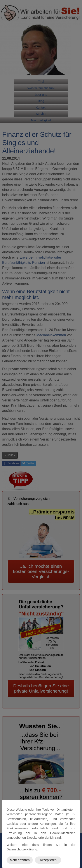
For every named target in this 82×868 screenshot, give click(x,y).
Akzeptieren (48, 860)
